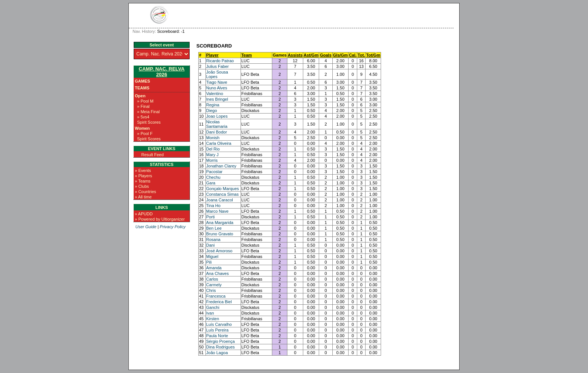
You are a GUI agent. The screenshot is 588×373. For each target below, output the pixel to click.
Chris (211, 290)
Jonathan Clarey (221, 166)
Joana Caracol (220, 200)
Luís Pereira (217, 330)
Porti (211, 217)
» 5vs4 (143, 117)
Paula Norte (217, 336)
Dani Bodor (217, 132)
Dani (211, 245)
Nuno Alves (217, 88)
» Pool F (145, 134)
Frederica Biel (219, 302)
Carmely (214, 285)
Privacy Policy (173, 227)
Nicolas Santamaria (217, 124)
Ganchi (213, 307)
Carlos (212, 279)
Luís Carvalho (219, 324)
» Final (143, 106)
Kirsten (213, 319)
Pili (209, 262)
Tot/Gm (373, 55)
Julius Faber (218, 66)
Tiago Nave (217, 82)
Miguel (212, 256)
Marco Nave (217, 211)
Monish (213, 138)
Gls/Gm (340, 55)
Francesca (216, 296)
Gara (211, 183)
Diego (212, 111)
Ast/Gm (311, 55)
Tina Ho (213, 206)
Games (142, 81)
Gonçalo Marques (223, 189)
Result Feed (152, 155)
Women (142, 128)
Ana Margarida (220, 223)
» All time (143, 197)
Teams (142, 88)
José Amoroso (219, 251)
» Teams (143, 181)
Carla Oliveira (219, 143)
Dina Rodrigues (221, 347)
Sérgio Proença (221, 341)
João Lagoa (217, 353)
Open (140, 96)
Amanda (214, 268)
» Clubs (142, 186)
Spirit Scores (149, 122)
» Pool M (145, 101)
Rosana (213, 239)
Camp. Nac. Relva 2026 (161, 72)
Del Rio (213, 149)
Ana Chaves (218, 273)
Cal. (353, 55)
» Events (143, 170)
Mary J (212, 155)
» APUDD (144, 214)
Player (212, 55)
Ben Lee (214, 228)
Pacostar (214, 172)
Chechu (213, 177)
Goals (326, 55)
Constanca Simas (222, 194)
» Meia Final (148, 112)
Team (247, 55)
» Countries (145, 192)
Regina (213, 105)
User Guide (146, 227)
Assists (295, 55)
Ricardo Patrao (220, 61)
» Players (144, 176)
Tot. (361, 55)
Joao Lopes (217, 116)
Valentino (215, 94)
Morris (212, 160)
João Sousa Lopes (217, 74)
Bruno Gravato (220, 234)
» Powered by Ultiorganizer (160, 219)
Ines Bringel (217, 99)
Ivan (210, 313)
